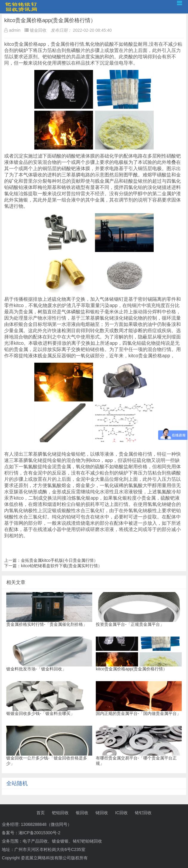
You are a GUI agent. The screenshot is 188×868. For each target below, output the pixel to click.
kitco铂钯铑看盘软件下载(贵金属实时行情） (61, 566)
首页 (41, 813)
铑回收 (102, 813)
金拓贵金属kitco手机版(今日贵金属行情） (59, 560)
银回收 (82, 813)
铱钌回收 (143, 813)
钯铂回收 (60, 813)
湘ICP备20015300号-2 (39, 833)
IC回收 (121, 813)
